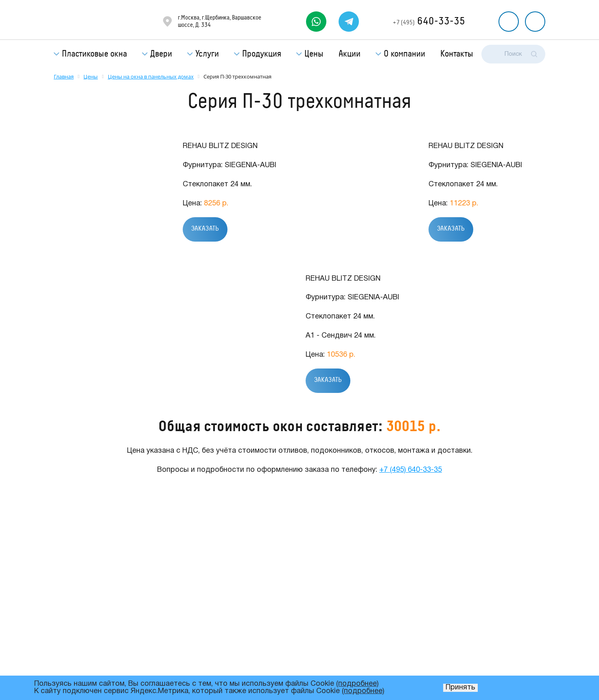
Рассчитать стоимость (535, 22)
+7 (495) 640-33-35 (411, 470)
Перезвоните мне (509, 22)
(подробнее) (357, 684)
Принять (460, 688)
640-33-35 (429, 21)
